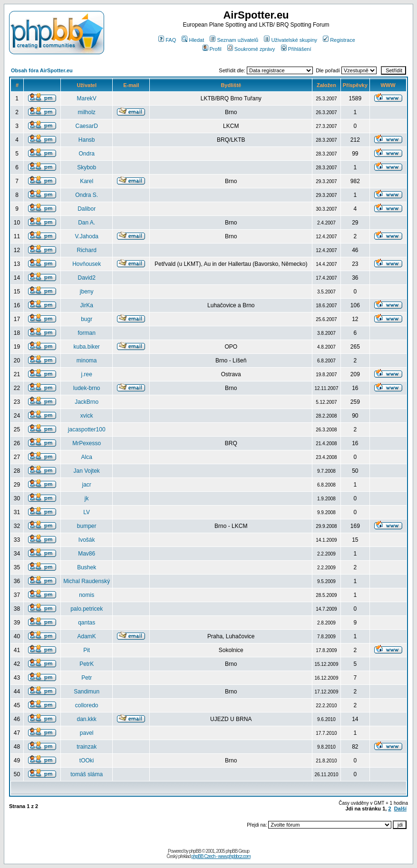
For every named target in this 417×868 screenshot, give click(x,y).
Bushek (87, 567)
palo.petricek (87, 609)
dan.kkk (87, 719)
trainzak (87, 747)
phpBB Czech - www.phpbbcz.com (221, 856)
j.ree (87, 374)
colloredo (87, 705)
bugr (87, 319)
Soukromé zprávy (251, 49)
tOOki (87, 761)
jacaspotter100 (87, 429)
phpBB (195, 851)
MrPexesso (87, 443)
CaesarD (87, 126)
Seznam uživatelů (234, 40)
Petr (87, 678)
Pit (87, 650)
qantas (87, 623)
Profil (212, 49)
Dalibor (87, 209)
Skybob (87, 167)
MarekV (87, 98)
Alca (87, 457)
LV (87, 512)
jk (87, 498)
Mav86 (87, 554)
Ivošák (87, 540)
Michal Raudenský (87, 581)
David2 (87, 278)
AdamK (87, 636)
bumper (87, 526)
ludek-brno (87, 388)
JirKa (87, 305)
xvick (87, 416)
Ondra (87, 154)
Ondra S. (87, 195)
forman (87, 333)
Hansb (87, 140)
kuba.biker (87, 347)
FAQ (167, 40)
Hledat (193, 40)
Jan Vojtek (87, 471)
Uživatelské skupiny (291, 40)
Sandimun (87, 692)
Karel (87, 181)
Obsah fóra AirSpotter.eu (42, 70)
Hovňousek (87, 264)
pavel (87, 733)
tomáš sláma (87, 774)
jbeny (87, 292)
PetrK (87, 664)
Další (400, 809)
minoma (87, 361)
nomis (87, 595)
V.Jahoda (87, 236)
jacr (87, 485)
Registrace (339, 40)
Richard (87, 250)
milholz (87, 112)
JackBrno (87, 402)
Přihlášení (296, 49)
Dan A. (87, 223)
